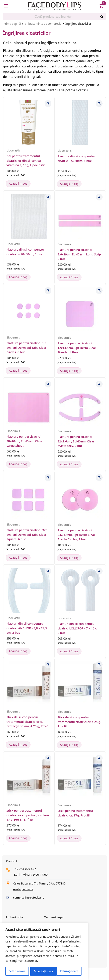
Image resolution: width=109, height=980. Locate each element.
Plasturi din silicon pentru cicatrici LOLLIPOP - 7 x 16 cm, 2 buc (79, 628)
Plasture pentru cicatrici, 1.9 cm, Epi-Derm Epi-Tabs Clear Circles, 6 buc (26, 347)
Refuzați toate (43, 971)
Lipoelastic (13, 150)
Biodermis (64, 244)
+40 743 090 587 (25, 869)
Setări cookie (17, 971)
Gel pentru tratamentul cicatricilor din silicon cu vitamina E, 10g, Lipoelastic (26, 160)
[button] (18, 184)
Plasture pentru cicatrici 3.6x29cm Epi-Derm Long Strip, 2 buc (80, 254)
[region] (44, 952)
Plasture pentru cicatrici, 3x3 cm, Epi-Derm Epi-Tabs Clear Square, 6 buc (27, 534)
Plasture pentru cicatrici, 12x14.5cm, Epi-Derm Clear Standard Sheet (77, 348)
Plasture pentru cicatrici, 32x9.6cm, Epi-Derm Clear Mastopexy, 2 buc (76, 441)
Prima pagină (12, 24)
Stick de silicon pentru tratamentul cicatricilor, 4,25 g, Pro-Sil (79, 722)
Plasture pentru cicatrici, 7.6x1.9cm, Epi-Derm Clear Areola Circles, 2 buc (76, 535)
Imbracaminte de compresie (43, 24)
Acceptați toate (70, 971)
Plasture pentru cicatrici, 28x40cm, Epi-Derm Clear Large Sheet (24, 441)
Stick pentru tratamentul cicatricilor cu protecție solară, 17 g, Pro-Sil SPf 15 (28, 815)
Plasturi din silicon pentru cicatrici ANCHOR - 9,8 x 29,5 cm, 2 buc (27, 628)
